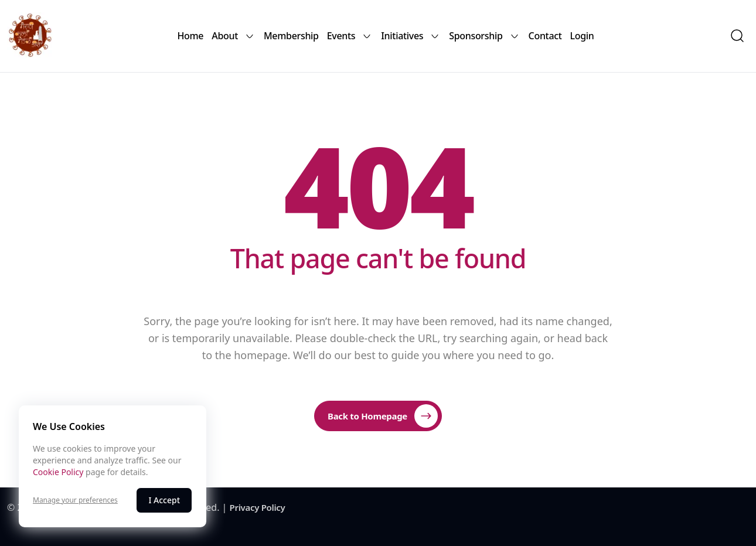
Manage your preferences (75, 500)
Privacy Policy (258, 507)
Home (190, 36)
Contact (545, 36)
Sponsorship (484, 36)
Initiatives (411, 36)
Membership (291, 36)
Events (350, 36)
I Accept (164, 500)
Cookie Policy (58, 472)
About (234, 36)
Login (582, 36)
